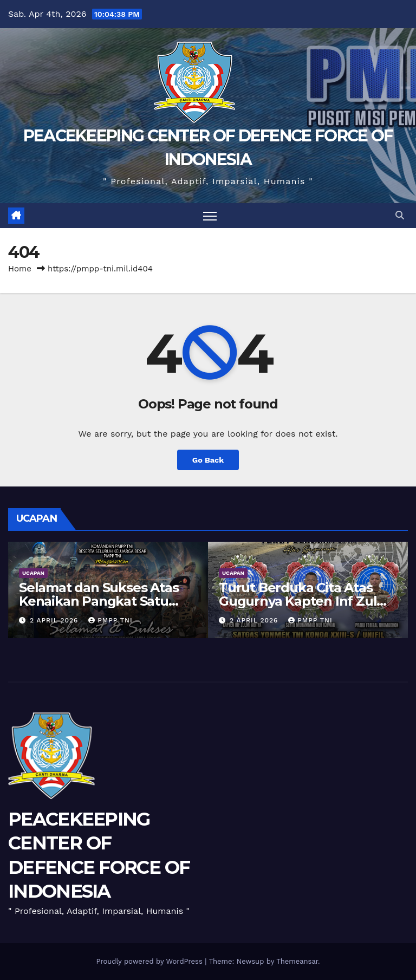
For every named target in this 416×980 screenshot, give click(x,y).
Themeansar (297, 961)
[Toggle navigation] (210, 216)
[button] (400, 215)
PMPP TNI (110, 620)
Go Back (208, 460)
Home (20, 269)
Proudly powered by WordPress (150, 961)
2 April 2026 (55, 620)
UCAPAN (33, 573)
